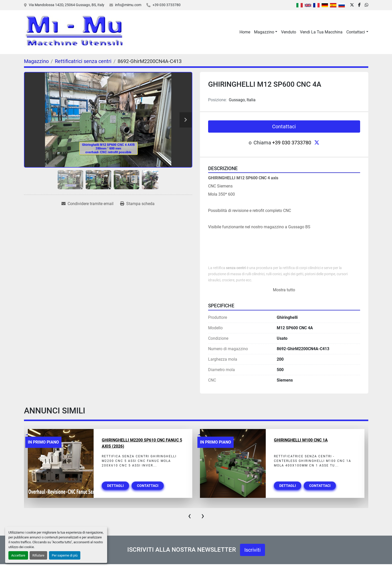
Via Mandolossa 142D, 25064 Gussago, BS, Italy (67, 5)
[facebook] (359, 5)
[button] (266, 32)
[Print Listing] (137, 204)
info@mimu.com (128, 5)
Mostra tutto (284, 290)
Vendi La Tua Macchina (321, 32)
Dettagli (115, 486)
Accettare (18, 555)
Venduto (289, 32)
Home (245, 32)
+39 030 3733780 (167, 5)
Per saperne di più (65, 555)
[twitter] (352, 5)
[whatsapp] (366, 5)
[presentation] (189, 516)
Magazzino (264, 32)
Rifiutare (38, 555)
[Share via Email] (87, 204)
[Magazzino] (36, 61)
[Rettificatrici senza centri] (83, 61)
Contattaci (356, 32)
